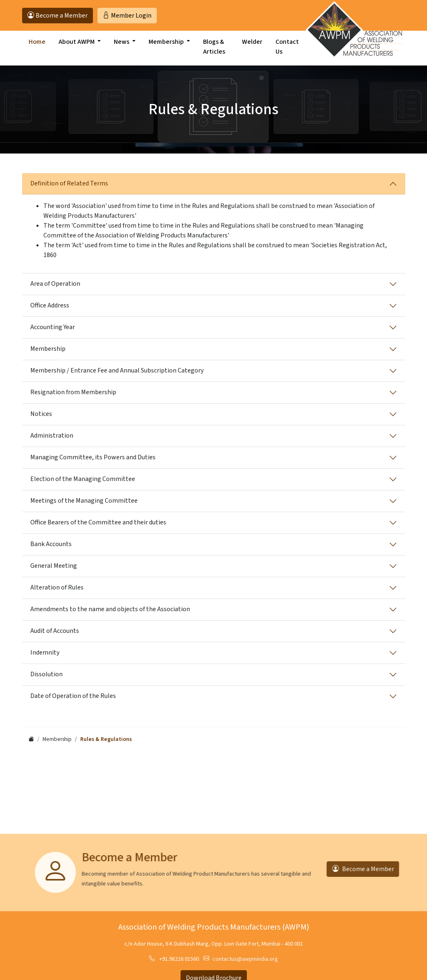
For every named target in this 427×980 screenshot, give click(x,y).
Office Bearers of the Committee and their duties (98, 522)
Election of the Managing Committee (83, 479)
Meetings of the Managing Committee (84, 501)
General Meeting (54, 566)
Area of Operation (55, 284)
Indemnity (45, 653)
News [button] (122, 48)
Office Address (50, 305)
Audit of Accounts (55, 631)
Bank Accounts (51, 544)
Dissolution (46, 674)
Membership (48, 349)
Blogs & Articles (214, 53)
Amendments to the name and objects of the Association (110, 609)
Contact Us (287, 53)
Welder (252, 48)
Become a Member (351, 869)
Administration (52, 436)
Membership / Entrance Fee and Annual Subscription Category (117, 370)
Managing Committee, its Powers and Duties (93, 457)
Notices (41, 414)
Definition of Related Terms (69, 183)
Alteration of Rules (57, 587)
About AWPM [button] (77, 48)
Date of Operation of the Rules (73, 696)
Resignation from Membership (73, 392)
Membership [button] (167, 48)
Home (37, 48)
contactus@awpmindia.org (245, 959)
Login (127, 16)
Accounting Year (53, 327)
